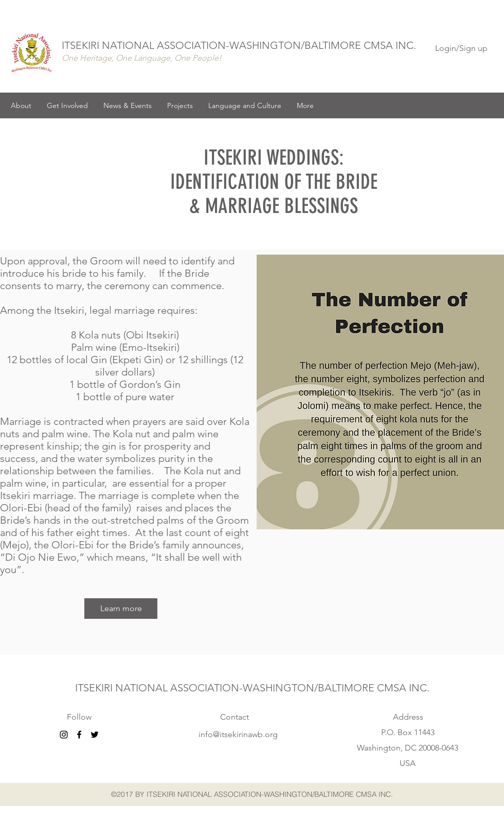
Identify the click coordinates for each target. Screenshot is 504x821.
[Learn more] (121, 609)
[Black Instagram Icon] (64, 735)
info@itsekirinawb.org (238, 734)
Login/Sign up (461, 48)
